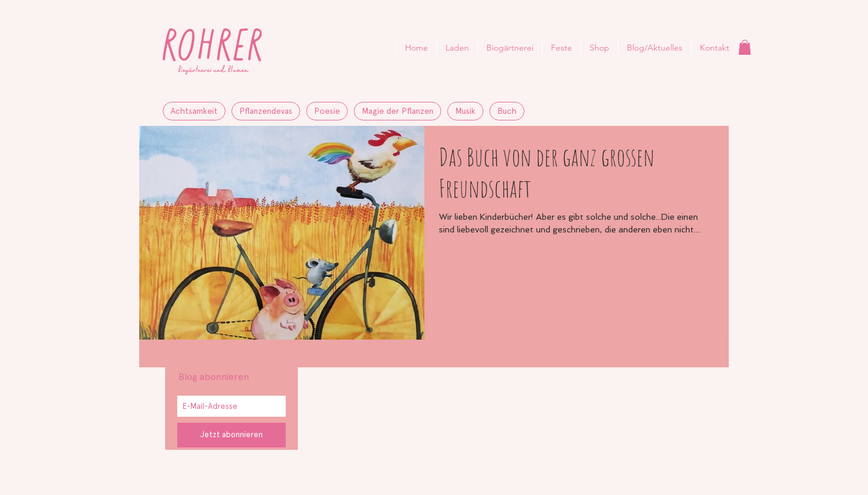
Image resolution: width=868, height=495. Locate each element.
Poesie (327, 111)
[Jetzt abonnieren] (231, 435)
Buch (507, 111)
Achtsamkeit (194, 111)
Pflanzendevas (266, 111)
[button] (745, 47)
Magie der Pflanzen (398, 111)
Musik (465, 111)
